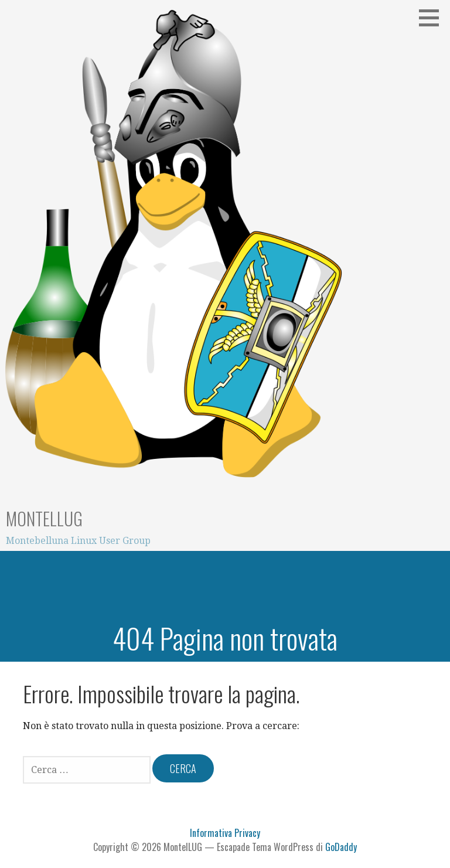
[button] (433, 18)
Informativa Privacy (225, 833)
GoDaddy (341, 847)
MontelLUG (44, 518)
